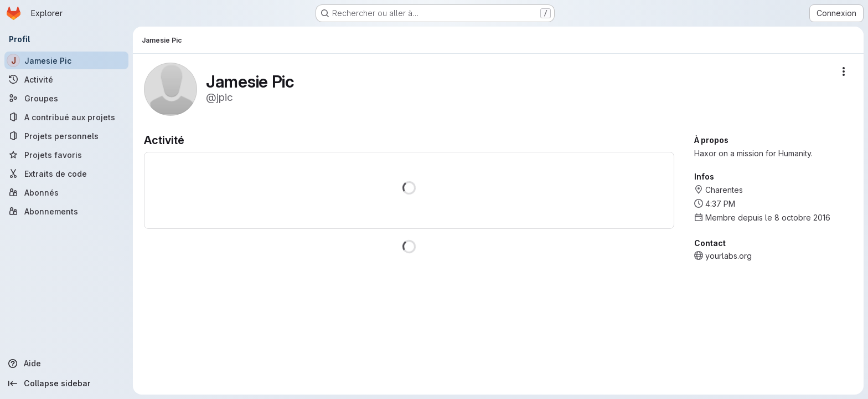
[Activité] (66, 79)
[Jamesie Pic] (66, 60)
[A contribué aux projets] (66, 117)
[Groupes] (66, 98)
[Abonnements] (66, 211)
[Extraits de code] (66, 173)
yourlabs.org (728, 256)
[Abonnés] (66, 192)
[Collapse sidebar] (66, 383)
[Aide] (66, 364)
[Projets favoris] (66, 155)
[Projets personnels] (66, 136)
